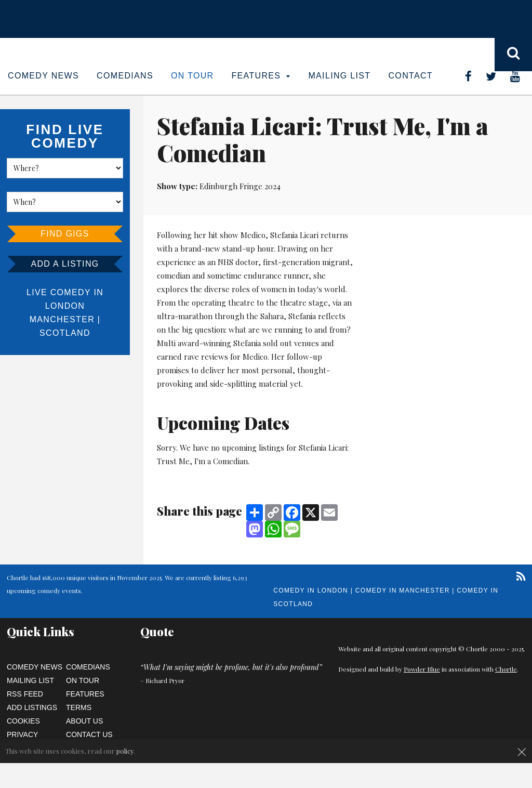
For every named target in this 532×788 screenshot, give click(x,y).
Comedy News (43, 76)
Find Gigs (65, 234)
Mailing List (339, 76)
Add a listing (65, 264)
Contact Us (89, 734)
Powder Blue (422, 669)
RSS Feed (25, 694)
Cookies (23, 721)
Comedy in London (311, 590)
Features (261, 76)
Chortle (506, 669)
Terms (79, 707)
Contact (410, 76)
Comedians (125, 76)
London (65, 306)
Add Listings (32, 707)
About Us (84, 721)
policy (125, 751)
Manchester (62, 319)
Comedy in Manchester (403, 590)
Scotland (65, 333)
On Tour (192, 76)
